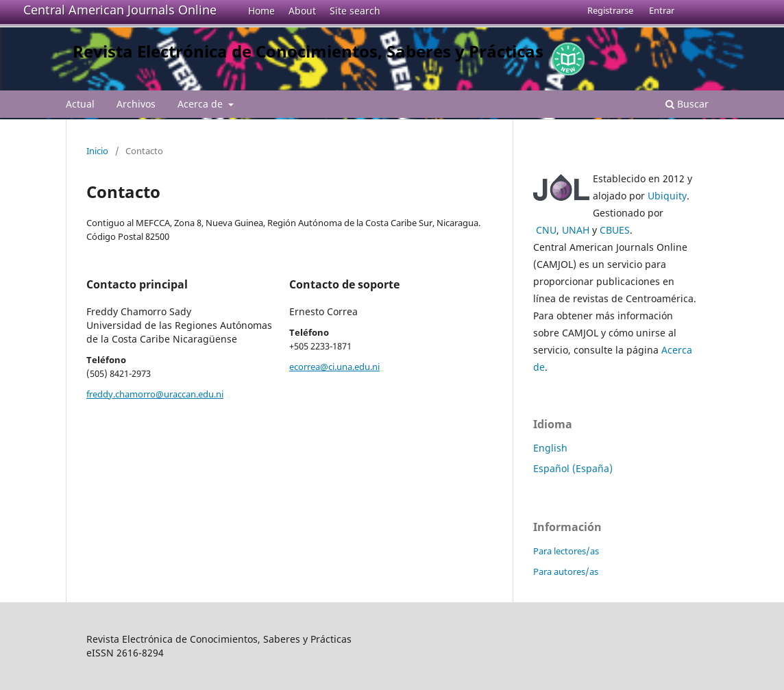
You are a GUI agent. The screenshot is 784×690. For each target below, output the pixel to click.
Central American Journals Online (120, 10)
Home (261, 11)
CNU (546, 230)
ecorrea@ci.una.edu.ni (334, 367)
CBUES (615, 230)
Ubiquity (667, 196)
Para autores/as (566, 571)
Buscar (687, 104)
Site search (355, 11)
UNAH (576, 230)
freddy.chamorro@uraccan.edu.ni (155, 394)
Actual (80, 104)
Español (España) (573, 468)
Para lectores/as (566, 551)
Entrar (662, 10)
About (302, 11)
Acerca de (201, 104)
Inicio (97, 151)
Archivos (136, 104)
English (550, 448)
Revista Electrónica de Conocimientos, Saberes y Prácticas (308, 51)
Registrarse (610, 10)
